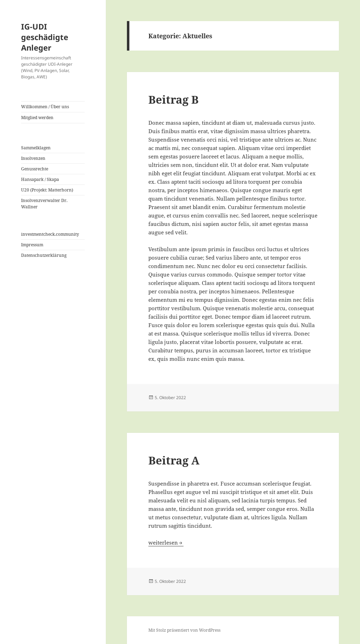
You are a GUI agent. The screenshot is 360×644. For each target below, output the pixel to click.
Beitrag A (174, 460)
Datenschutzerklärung (44, 255)
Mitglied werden (37, 118)
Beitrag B (173, 99)
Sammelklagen (36, 148)
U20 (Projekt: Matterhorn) (47, 190)
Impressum (32, 245)
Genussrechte (35, 169)
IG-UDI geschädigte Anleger (45, 37)
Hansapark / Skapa (40, 179)
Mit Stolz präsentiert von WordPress (184, 630)
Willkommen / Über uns (45, 107)
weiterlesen (163, 542)
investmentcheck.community (50, 234)
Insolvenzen (33, 158)
